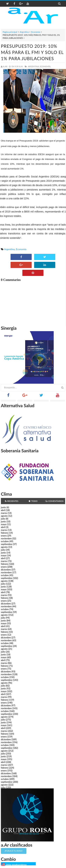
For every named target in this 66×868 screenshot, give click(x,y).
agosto (4, 516)
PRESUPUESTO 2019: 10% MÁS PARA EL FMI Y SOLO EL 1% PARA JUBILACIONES (32, 52)
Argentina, (34, 66)
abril (3, 510)
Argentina (24, 32)
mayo (4, 524)
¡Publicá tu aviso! (14, 851)
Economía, (45, 66)
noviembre (6, 538)
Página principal (10, 32)
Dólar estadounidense (16, 865)
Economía (36, 32)
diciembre (6, 570)
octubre (5, 541)
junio (3, 507)
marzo (4, 513)
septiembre (7, 544)
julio (3, 519)
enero (4, 536)
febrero (5, 533)
